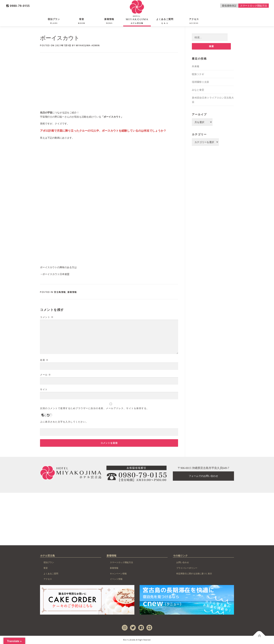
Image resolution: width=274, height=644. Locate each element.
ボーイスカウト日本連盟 (56, 274)
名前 (44, 360)
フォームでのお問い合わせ (203, 476)
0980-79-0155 (18, 6)
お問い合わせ (183, 562)
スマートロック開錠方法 (254, 6)
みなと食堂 (198, 90)
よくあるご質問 (165, 21)
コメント (47, 317)
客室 (82, 21)
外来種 (196, 66)
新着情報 (109, 21)
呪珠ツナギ (198, 74)
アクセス (194, 21)
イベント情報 (116, 579)
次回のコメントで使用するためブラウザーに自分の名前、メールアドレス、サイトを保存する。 (95, 408)
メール (46, 375)
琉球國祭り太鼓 (200, 82)
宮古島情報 (60, 292)
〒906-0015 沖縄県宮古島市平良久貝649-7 (203, 468)
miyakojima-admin (88, 45)
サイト (44, 389)
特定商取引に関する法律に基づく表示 (194, 574)
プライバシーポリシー (187, 568)
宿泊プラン (54, 21)
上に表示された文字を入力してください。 (64, 422)
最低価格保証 (229, 6)
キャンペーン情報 (118, 574)
